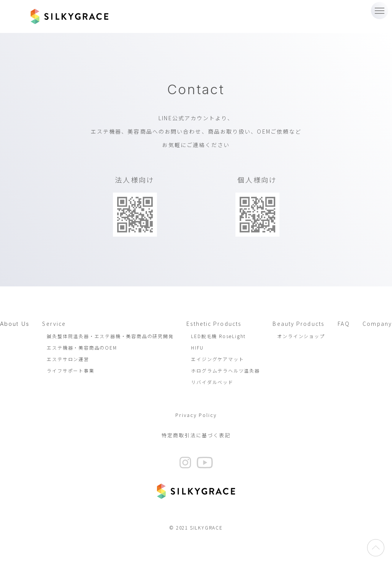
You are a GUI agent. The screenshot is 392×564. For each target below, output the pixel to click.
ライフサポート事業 (70, 370)
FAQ (344, 324)
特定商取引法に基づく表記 (196, 435)
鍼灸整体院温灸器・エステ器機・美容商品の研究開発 (110, 336)
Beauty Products (298, 324)
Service (54, 324)
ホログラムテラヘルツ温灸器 (225, 370)
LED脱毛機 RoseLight (218, 336)
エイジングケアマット (217, 359)
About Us (15, 324)
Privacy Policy (196, 415)
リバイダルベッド (212, 382)
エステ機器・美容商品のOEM (82, 347)
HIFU (197, 347)
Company (377, 324)
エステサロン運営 (68, 359)
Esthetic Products (214, 324)
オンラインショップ (301, 336)
